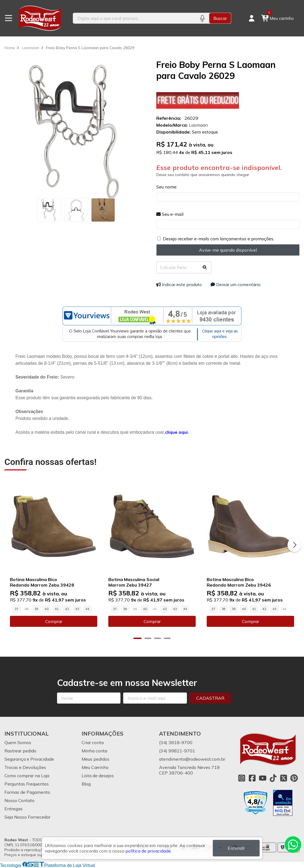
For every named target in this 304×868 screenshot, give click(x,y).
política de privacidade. (149, 851)
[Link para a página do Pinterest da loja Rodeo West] (294, 778)
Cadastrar (210, 698)
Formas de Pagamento (27, 792)
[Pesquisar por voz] (202, 18)
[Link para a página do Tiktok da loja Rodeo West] (273, 778)
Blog (86, 784)
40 (47, 609)
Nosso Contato (19, 800)
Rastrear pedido (20, 751)
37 (17, 609)
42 (67, 609)
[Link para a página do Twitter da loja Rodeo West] (284, 778)
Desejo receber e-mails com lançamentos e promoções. (219, 239)
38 (125, 609)
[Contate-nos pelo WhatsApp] (293, 845)
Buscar (220, 18)
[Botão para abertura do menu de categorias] (9, 18)
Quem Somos (18, 742)
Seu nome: (167, 187)
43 (77, 609)
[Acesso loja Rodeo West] (252, 18)
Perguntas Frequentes (27, 784)
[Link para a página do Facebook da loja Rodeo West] (252, 778)
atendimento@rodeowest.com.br (192, 759)
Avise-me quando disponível (228, 250)
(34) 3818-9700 (176, 742)
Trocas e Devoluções (25, 767)
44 (87, 609)
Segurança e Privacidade (29, 759)
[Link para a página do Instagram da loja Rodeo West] (242, 778)
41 (57, 609)
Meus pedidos (95, 759)
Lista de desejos (98, 776)
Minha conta (94, 751)
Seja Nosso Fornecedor (27, 817)
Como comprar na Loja (27, 776)
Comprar (54, 621)
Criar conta (93, 742)
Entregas (14, 809)
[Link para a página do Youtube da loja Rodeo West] (263, 778)
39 (36, 609)
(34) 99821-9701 (177, 751)
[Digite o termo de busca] (134, 18)
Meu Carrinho (95, 767)
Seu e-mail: (170, 214)
